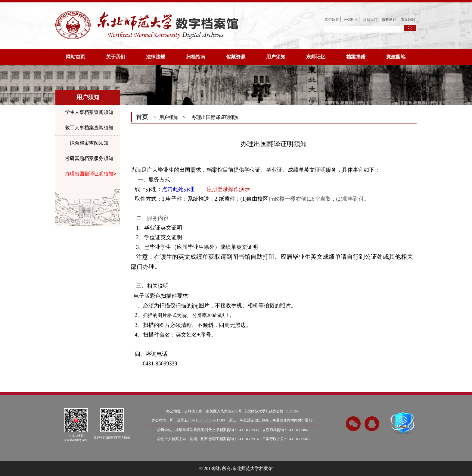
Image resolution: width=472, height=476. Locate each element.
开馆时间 (351, 20)
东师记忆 (316, 57)
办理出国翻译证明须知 (89, 174)
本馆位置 (332, 20)
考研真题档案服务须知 (89, 158)
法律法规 (156, 57)
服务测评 (389, 20)
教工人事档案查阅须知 (89, 128)
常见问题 (408, 20)
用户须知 (276, 57)
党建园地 (396, 57)
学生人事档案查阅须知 (89, 112)
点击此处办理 (178, 189)
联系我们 (370, 20)
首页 (142, 117)
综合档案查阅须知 (89, 143)
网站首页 (76, 57)
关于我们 (116, 57)
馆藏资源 (236, 57)
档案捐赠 (356, 57)
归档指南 (196, 57)
